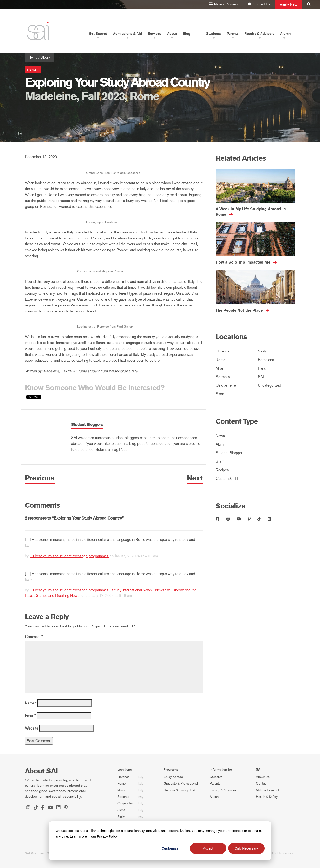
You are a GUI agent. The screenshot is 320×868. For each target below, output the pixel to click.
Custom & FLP (227, 478)
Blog (187, 34)
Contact (262, 783)
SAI (261, 377)
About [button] (172, 34)
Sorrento (223, 377)
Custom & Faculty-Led (179, 790)
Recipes (222, 470)
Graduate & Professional (181, 783)
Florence (223, 351)
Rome (33, 70)
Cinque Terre (226, 385)
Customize (170, 848)
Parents (215, 783)
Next (195, 478)
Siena (220, 394)
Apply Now (289, 5)
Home (33, 57)
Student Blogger (229, 453)
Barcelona (266, 360)
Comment (34, 637)
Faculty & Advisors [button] (259, 34)
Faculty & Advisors (223, 790)
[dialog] (160, 841)
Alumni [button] (286, 34)
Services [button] (155, 34)
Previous (40, 478)
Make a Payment (267, 790)
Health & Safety (267, 797)
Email (30, 716)
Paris (262, 368)
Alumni (221, 444)
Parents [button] (233, 34)
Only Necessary (246, 848)
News (220, 436)
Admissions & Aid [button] (128, 34)
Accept (208, 848)
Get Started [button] (98, 34)
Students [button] (214, 34)
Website (32, 728)
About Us (263, 777)
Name (31, 703)
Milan (220, 368)
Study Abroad (173, 777)
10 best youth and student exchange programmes (69, 556)
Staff (219, 461)
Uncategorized (270, 385)
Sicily (262, 351)
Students (216, 777)
